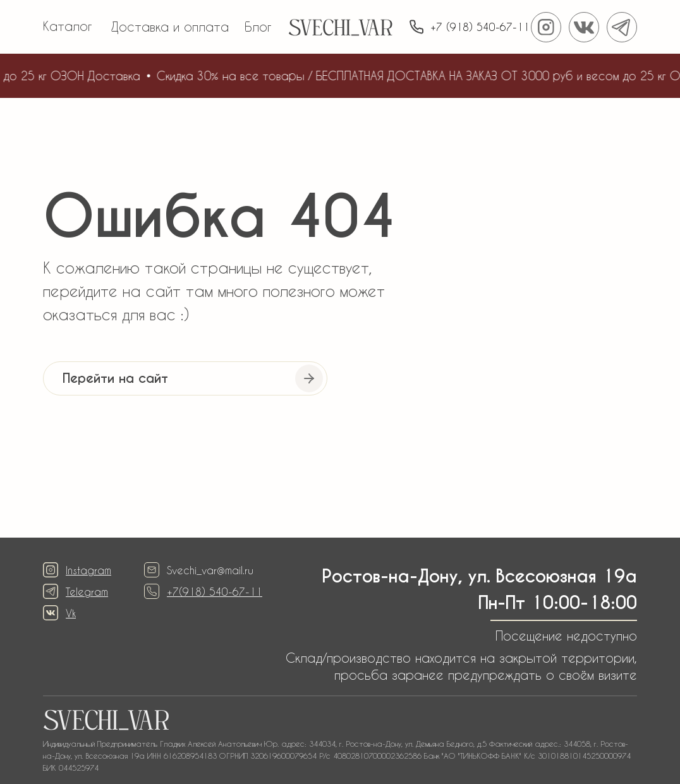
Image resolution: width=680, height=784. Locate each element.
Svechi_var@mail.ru (210, 570)
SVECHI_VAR (340, 30)
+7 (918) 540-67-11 (480, 27)
